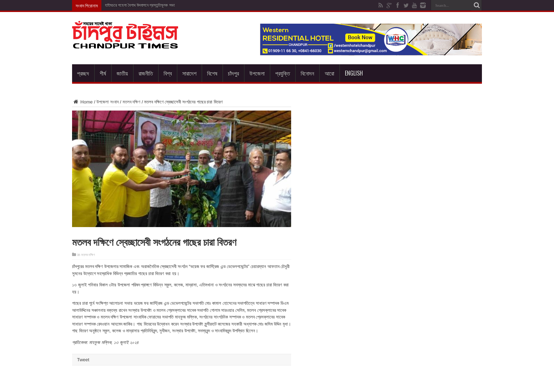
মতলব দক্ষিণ (132, 102)
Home (82, 102)
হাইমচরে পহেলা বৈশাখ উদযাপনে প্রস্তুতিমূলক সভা (140, 5)
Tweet (83, 360)
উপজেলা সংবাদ (108, 102)
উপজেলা (257, 73)
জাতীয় (122, 73)
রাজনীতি (146, 73)
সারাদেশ (189, 73)
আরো (329, 73)
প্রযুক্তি (283, 73)
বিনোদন (307, 73)
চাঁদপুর (233, 73)
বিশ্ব (168, 73)
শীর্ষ (103, 73)
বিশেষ (212, 73)
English (354, 73)
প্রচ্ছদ (83, 73)
